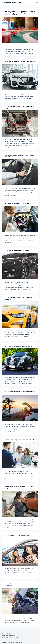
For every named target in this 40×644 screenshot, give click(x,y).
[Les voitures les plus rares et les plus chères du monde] (20, 77)
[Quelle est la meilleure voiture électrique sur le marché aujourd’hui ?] (20, 601)
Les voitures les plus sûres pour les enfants (17, 204)
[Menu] (37, 2)
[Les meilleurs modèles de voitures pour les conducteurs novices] (20, 552)
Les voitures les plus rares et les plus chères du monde (20, 61)
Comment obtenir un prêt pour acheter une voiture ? (19, 440)
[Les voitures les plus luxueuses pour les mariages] (20, 362)
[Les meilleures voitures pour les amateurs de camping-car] (20, 408)
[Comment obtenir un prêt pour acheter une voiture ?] (20, 455)
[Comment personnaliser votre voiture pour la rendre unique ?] (20, 504)
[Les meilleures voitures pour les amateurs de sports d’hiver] (20, 124)
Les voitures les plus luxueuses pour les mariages (19, 346)
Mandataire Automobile (12, 2)
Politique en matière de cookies (10, 637)
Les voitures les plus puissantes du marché (17, 251)
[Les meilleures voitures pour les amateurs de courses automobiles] (20, 315)
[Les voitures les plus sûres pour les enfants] (20, 219)
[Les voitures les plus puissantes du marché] (20, 266)
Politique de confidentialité (9, 636)
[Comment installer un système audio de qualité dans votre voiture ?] (20, 172)
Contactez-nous (6, 632)
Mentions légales (7, 634)
